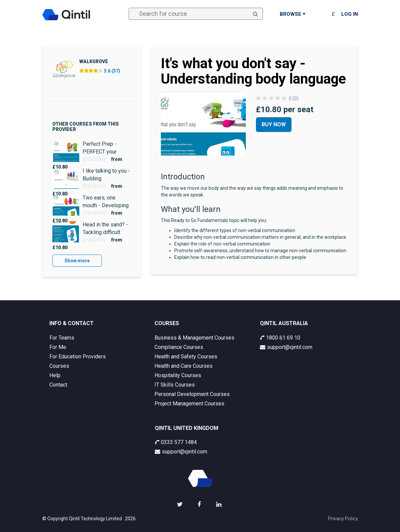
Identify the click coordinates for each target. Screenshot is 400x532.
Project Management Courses (189, 404)
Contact (58, 385)
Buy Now (274, 124)
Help (55, 375)
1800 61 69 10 (280, 338)
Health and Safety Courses (186, 357)
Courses (59, 366)
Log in (350, 14)
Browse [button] (293, 14)
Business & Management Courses (194, 338)
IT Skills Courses (175, 385)
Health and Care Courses (184, 366)
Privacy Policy (343, 519)
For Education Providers (78, 357)
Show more (77, 261)
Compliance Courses (179, 347)
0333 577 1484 (176, 442)
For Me (58, 347)
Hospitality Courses (178, 375)
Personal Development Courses (192, 394)
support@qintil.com (286, 347)
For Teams (62, 338)
